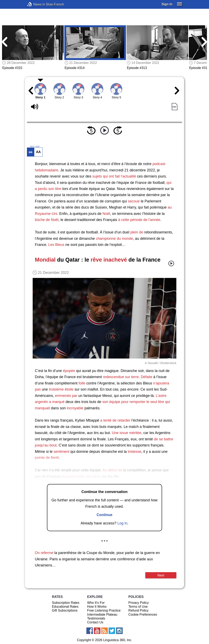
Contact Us (95, 622)
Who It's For (96, 603)
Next (161, 575)
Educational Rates (65, 607)
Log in (122, 523)
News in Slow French (36, 4)
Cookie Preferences (143, 615)
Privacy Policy (139, 603)
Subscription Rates (66, 603)
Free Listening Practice (104, 610)
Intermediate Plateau (102, 615)
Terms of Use (138, 607)
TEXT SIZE (35, 147)
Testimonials (96, 618)
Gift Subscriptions (65, 610)
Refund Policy (138, 610)
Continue (104, 515)
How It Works (97, 607)
